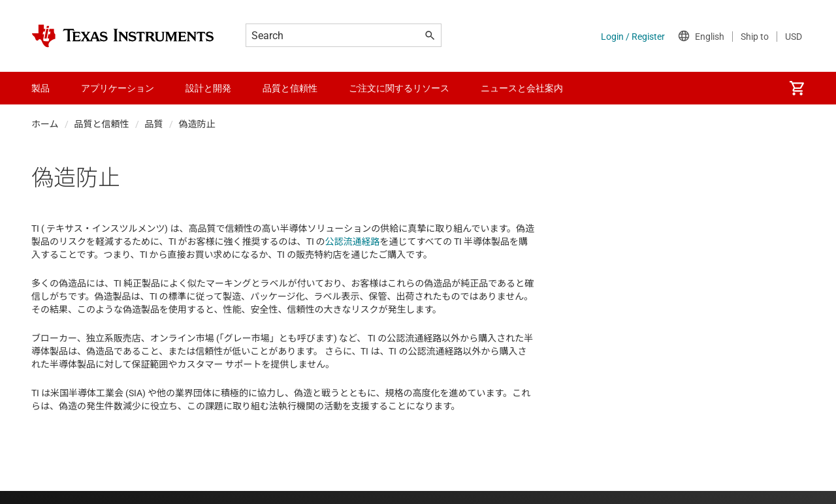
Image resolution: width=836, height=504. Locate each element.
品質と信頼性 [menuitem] (290, 88)
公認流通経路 (353, 242)
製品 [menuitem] (40, 88)
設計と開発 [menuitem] (208, 88)
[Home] (123, 36)
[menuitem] (797, 88)
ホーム (45, 124)
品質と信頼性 (102, 124)
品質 (154, 124)
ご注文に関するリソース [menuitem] (399, 88)
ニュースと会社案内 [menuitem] (522, 88)
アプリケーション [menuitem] (118, 88)
